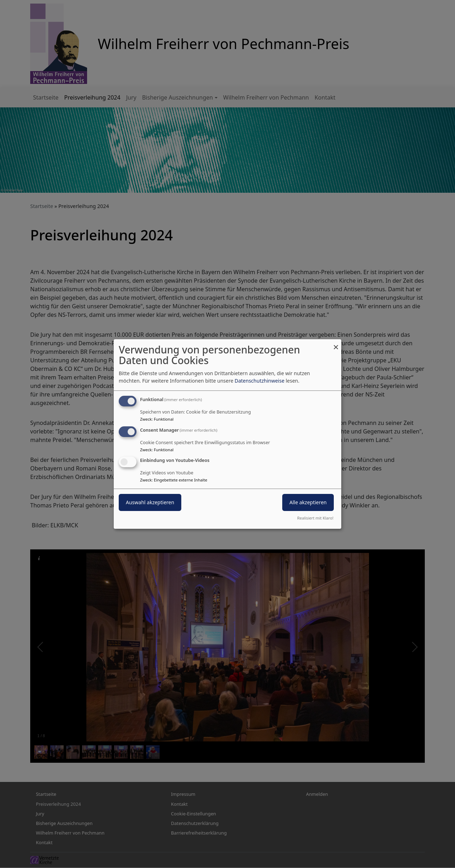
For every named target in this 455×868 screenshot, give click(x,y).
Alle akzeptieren (308, 503)
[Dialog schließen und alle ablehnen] (336, 344)
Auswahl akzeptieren (150, 503)
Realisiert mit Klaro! (315, 518)
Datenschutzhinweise (259, 381)
